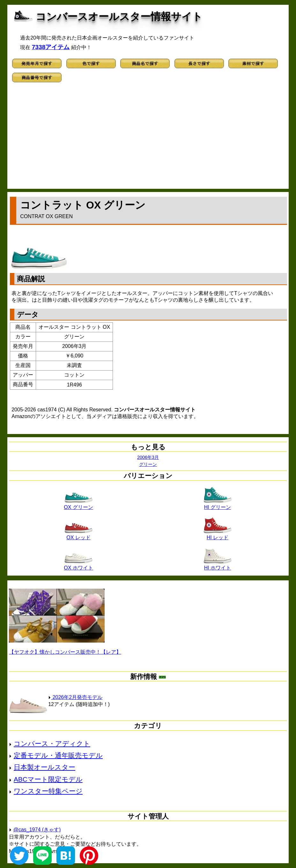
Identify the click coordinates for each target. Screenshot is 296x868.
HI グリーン (218, 505)
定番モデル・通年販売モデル (58, 755)
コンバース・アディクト (52, 743)
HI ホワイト (218, 565)
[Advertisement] (148, 138)
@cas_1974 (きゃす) (37, 830)
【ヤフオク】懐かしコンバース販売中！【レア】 (65, 652)
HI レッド (218, 535)
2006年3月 (148, 457)
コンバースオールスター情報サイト (119, 17)
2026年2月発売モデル (75, 697)
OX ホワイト (78, 565)
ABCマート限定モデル (48, 779)
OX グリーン (78, 505)
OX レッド (78, 535)
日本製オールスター (44, 767)
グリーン (148, 464)
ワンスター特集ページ (48, 791)
